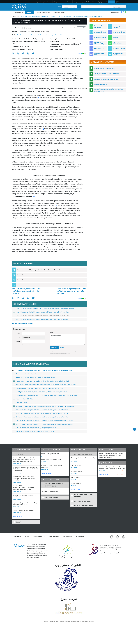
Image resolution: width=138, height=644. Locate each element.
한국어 (118, 2)
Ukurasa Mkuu (18, 12)
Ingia (59, 7)
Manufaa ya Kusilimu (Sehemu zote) (107, 79)
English (38, 2)
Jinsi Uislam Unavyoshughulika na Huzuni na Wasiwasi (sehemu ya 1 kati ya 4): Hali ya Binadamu (44, 308)
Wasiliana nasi (115, 12)
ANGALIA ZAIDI (18, 517)
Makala (29, 12)
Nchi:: (19, 337)
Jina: (19, 333)
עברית (123, 2)
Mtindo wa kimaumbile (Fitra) (23, 399)
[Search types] (119, 7)
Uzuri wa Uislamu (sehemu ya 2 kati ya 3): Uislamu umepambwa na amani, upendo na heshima (43, 424)
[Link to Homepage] (19, 7)
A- (78, 28)
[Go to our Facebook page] (112, 537)
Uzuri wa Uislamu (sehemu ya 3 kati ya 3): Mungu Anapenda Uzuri (34, 428)
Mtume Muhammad (119, 48)
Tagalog (100, 2)
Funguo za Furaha (20, 403)
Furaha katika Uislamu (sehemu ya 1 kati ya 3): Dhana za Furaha (34, 431)
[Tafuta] (111, 7)
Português (76, 2)
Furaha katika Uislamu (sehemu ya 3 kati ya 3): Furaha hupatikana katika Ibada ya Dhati (41, 381)
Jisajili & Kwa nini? (70, 7)
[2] (43, 129)
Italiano (94, 2)
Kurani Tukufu (99, 48)
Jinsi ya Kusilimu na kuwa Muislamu (107, 74)
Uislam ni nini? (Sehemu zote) (105, 68)
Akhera (115, 37)
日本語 (88, 2)
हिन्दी (106, 2)
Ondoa (124, 471)
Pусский (69, 2)
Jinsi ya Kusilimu (119, 32)
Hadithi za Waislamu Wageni (100, 43)
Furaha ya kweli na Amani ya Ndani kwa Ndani (44, 17)
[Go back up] (135, 429)
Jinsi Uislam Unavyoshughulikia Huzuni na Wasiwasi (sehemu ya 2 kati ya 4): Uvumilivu (26, 291)
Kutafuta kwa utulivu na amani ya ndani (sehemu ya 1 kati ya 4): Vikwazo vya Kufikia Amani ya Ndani (45, 385)
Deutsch (63, 2)
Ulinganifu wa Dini (119, 43)
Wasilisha (54, 348)
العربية (43, 2)
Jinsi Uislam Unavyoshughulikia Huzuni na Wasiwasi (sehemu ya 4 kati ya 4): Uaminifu (72, 291)
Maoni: (52, 333)
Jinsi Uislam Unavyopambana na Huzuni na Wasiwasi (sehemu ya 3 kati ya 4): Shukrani (41, 316)
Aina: (14, 35)
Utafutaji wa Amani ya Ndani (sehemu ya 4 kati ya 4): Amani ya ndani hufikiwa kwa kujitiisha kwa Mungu (45, 395)
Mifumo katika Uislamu (118, 54)
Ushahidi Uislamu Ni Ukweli (100, 27)
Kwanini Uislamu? (101, 85)
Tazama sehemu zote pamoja (22, 323)
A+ (84, 28)
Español (49, 2)
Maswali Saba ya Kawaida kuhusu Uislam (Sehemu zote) (108, 90)
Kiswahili (111, 2)
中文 (82, 2)
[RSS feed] (124, 537)
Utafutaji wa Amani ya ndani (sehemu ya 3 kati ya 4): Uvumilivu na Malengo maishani (40, 392)
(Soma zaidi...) (17, 464)
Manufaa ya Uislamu (26, 17)
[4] (57, 206)
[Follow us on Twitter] (118, 537)
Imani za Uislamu (100, 32)
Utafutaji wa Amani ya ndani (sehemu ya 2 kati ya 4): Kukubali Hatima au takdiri (38, 388)
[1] (38, 98)
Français (56, 2)
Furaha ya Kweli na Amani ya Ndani (25, 374)
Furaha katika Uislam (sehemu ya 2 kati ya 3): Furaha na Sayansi (34, 377)
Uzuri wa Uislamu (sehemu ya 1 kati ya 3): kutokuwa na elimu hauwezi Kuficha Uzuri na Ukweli (43, 421)
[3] (34, 196)
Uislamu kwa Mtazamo (43, 12)
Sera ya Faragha (67, 536)
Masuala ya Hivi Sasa (100, 54)
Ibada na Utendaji (100, 37)
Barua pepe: (17, 341)
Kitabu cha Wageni (60, 12)
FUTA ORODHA (121, 475)
